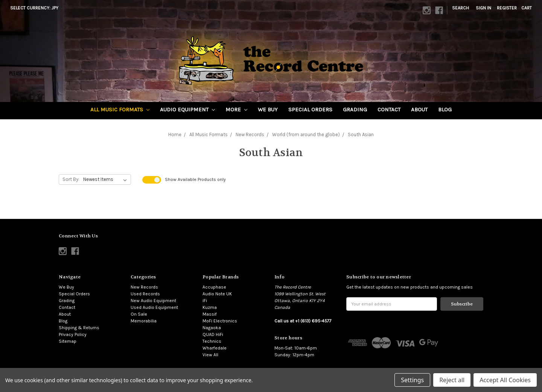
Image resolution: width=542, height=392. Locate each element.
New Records (144, 287)
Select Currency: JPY (37, 8)
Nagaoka (212, 328)
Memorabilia (144, 321)
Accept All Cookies (505, 380)
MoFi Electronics (220, 321)
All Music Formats (120, 109)
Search (461, 8)
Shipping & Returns (79, 328)
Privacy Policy (73, 334)
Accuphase (214, 287)
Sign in (483, 8)
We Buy (268, 109)
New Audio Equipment (153, 301)
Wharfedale (215, 348)
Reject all (452, 380)
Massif (210, 314)
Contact (389, 109)
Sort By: (71, 179)
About (419, 109)
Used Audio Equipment (154, 307)
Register (507, 8)
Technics (212, 341)
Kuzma (210, 307)
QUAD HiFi (213, 334)
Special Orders (310, 109)
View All (210, 355)
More (236, 109)
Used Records (145, 294)
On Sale (139, 314)
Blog (445, 109)
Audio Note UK (217, 294)
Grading (355, 109)
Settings (412, 380)
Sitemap (68, 341)
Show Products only (195, 179)
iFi (205, 301)
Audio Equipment (187, 109)
